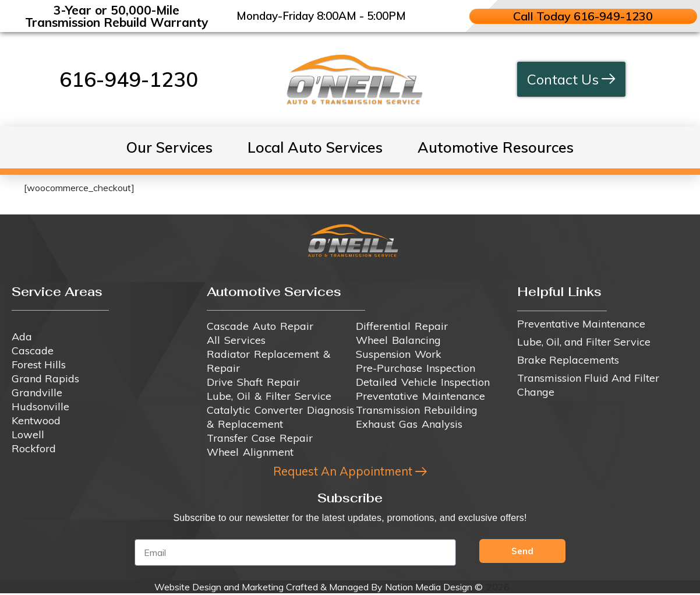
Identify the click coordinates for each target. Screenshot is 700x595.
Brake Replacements (568, 360)
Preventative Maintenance (420, 396)
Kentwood (36, 420)
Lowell (28, 434)
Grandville (37, 392)
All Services (236, 340)
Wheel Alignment (250, 452)
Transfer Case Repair (260, 438)
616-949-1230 (129, 79)
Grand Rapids (45, 379)
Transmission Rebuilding (417, 410)
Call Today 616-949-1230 (584, 16)
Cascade (33, 351)
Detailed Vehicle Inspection (423, 382)
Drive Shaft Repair (253, 382)
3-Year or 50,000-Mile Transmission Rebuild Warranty (116, 16)
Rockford (34, 448)
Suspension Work (399, 354)
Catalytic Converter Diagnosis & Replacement (280, 417)
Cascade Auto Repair (260, 326)
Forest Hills (39, 365)
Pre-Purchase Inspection (416, 368)
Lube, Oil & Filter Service (269, 396)
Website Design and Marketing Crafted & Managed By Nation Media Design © (319, 589)
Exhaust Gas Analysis (409, 424)
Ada (22, 337)
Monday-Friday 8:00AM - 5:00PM (321, 16)
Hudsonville (40, 406)
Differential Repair (402, 326)
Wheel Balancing (398, 340)
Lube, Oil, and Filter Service (584, 342)
